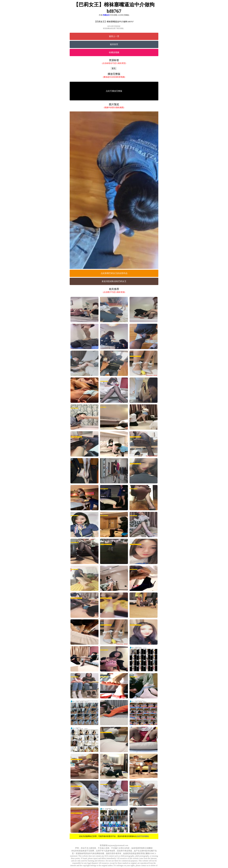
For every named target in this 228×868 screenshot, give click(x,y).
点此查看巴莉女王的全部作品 (114, 273)
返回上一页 (114, 36)
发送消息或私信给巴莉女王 (114, 281)
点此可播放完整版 (114, 91)
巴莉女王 (106, 15)
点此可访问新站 (143, 836)
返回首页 (114, 44)
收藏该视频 (114, 52)
